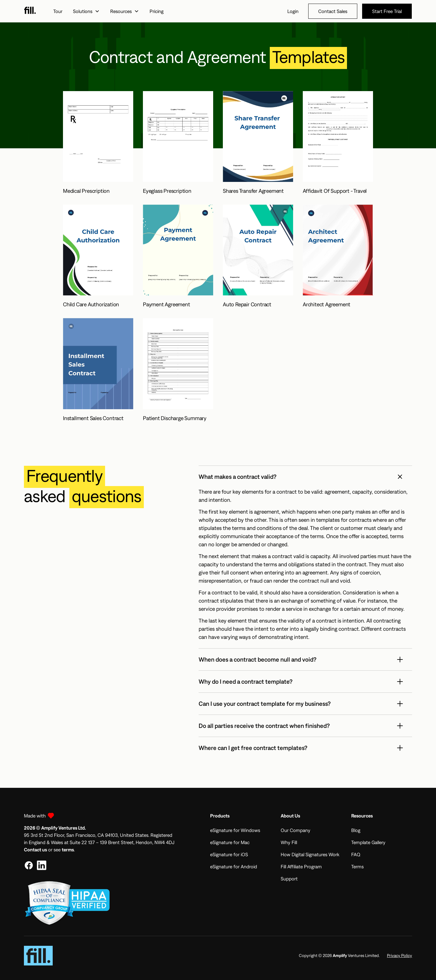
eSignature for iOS (229, 854)
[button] (86, 11)
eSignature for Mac (230, 842)
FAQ (356, 854)
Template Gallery (368, 842)
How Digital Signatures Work (310, 854)
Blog (356, 830)
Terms (357, 867)
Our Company (296, 830)
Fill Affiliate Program (301, 867)
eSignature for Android (234, 867)
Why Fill (289, 842)
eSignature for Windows (235, 830)
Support (289, 879)
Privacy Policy (400, 955)
